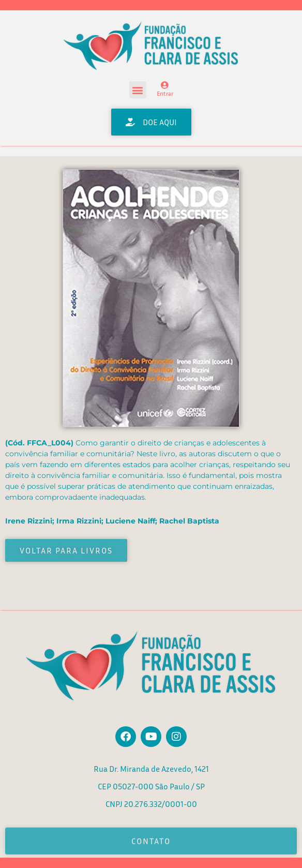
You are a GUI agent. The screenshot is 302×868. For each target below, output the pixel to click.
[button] (138, 90)
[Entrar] (165, 85)
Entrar (165, 93)
